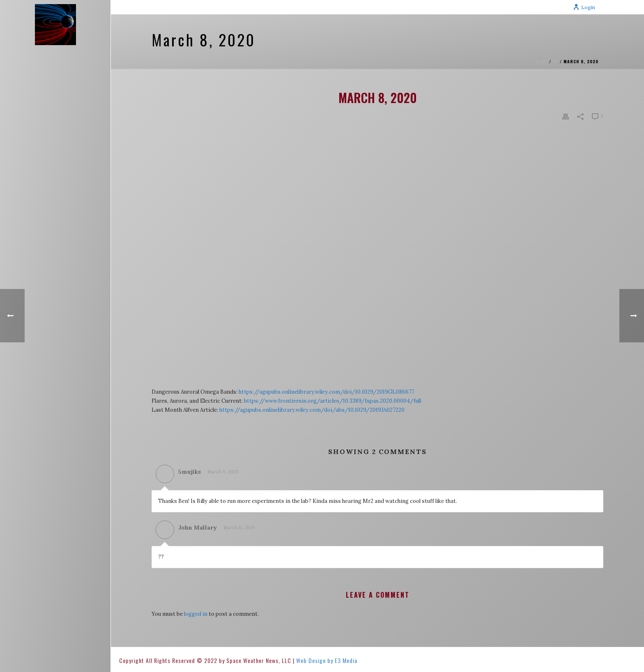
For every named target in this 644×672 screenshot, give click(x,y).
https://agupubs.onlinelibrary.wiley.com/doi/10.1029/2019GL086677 (327, 392)
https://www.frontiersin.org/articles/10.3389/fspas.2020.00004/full (332, 401)
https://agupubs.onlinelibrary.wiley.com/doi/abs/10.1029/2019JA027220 (312, 410)
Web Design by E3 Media (327, 660)
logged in (196, 614)
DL (555, 61)
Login (584, 7)
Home (542, 61)
